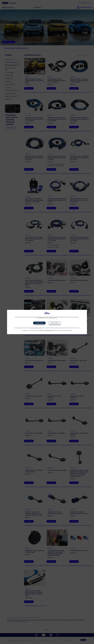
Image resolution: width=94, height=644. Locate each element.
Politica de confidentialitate (46, 330)
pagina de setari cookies (36, 328)
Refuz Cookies (55, 323)
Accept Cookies (39, 323)
